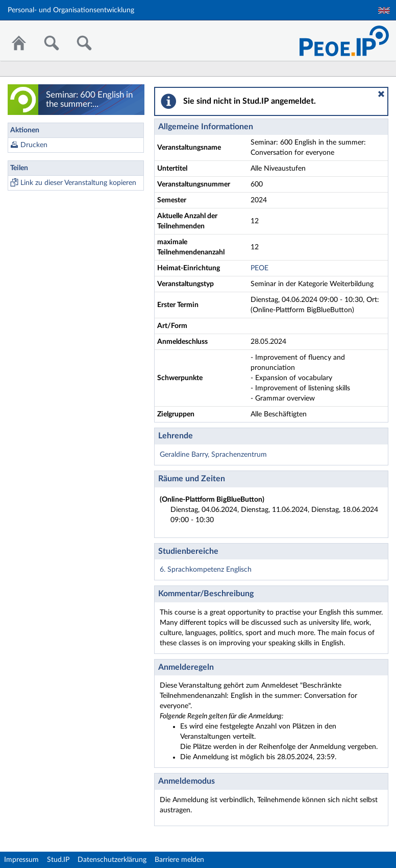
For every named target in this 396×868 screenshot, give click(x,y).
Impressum (21, 860)
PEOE (259, 268)
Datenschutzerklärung (112, 860)
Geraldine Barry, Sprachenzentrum (213, 455)
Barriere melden (179, 860)
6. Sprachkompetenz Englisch (206, 570)
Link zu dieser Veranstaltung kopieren (78, 183)
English (384, 10)
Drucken (34, 145)
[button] (381, 94)
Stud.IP (58, 860)
